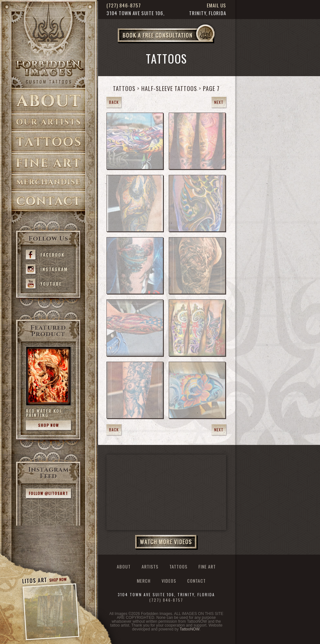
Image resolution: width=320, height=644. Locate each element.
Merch (144, 581)
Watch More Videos (166, 542)
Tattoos (48, 142)
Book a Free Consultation (180, 43)
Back (114, 102)
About (48, 101)
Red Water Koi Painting (44, 413)
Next (219, 102)
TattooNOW (190, 629)
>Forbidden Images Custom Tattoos (48, 72)
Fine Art (48, 163)
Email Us (216, 5)
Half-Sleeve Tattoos (169, 88)
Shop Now (48, 425)
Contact (48, 201)
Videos (169, 581)
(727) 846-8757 (124, 5)
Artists (48, 122)
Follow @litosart (48, 493)
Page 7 (211, 88)
